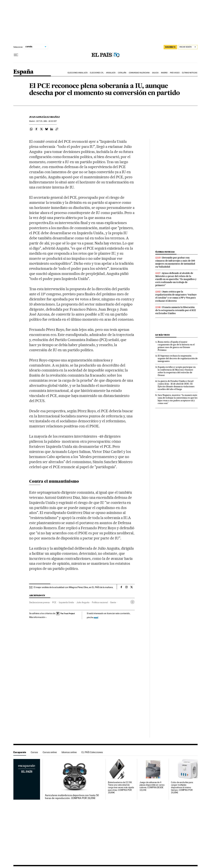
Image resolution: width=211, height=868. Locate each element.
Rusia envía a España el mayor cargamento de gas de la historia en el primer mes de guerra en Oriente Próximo (176, 346)
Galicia (155, 73)
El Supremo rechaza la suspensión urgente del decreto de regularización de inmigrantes (178, 358)
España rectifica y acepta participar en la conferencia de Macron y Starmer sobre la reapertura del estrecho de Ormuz (177, 371)
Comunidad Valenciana (139, 73)
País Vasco (175, 73)
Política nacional (100, 602)
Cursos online (50, 752)
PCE (54, 602)
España (23, 72)
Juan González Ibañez (44, 117)
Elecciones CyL (97, 73)
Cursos (34, 752)
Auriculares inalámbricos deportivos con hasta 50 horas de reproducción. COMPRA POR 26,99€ (72, 797)
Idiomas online (69, 752)
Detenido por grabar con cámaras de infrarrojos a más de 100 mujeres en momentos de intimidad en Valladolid (175, 262)
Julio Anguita (83, 602)
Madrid (164, 73)
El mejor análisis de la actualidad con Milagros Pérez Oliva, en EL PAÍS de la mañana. (73, 587)
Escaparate (20, 752)
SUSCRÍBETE (170, 47)
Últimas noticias (190, 73)
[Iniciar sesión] (188, 47)
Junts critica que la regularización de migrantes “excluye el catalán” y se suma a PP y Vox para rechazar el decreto (176, 296)
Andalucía (111, 73)
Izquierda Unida (66, 602)
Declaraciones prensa (39, 602)
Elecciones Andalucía (78, 73)
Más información (38, 617)
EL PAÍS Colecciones (92, 752)
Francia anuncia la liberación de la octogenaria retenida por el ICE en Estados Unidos (176, 310)
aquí (96, 617)
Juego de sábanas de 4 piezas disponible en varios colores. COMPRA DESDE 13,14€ (152, 786)
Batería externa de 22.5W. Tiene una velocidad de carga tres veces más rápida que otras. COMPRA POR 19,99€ (121, 787)
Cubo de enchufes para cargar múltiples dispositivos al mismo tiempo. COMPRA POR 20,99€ (182, 787)
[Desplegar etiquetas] (132, 602)
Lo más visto (163, 335)
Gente (113, 602)
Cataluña (122, 73)
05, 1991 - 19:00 (46, 121)
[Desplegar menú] (16, 55)
